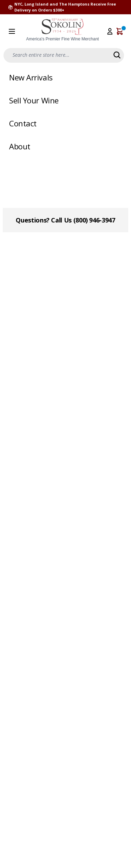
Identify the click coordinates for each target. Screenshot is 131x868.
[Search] (117, 55)
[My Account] (110, 31)
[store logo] (63, 30)
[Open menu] (12, 31)
